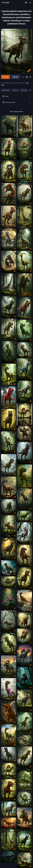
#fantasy (24, 90)
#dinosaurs (6, 90)
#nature (15, 90)
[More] (23, 77)
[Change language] (26, 3)
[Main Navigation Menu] (30, 3)
